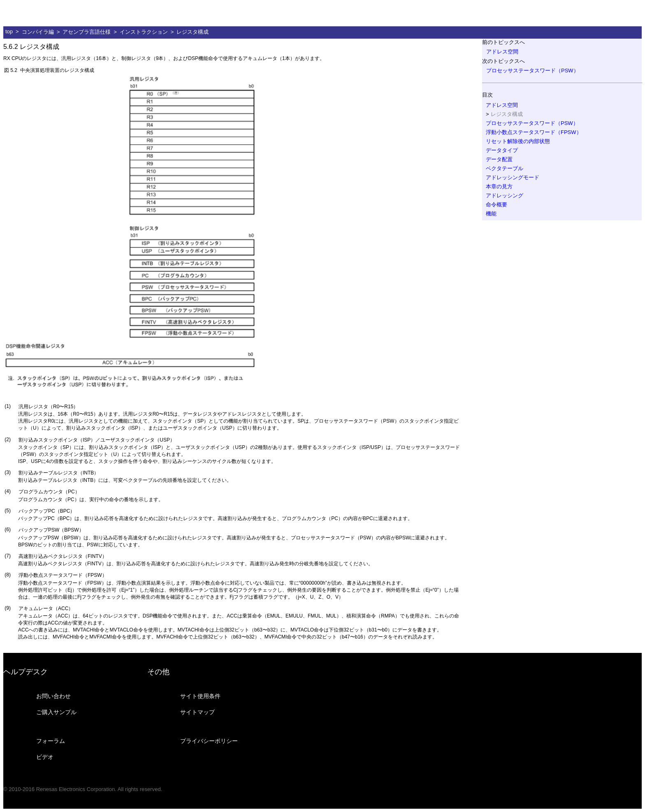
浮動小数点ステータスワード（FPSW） (534, 132)
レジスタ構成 (193, 32)
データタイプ (502, 150)
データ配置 (499, 159)
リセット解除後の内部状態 (518, 141)
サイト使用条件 (200, 696)
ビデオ (45, 757)
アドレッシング (505, 195)
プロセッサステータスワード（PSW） (532, 71)
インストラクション (144, 32)
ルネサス (43, 13)
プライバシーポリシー (209, 741)
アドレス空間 (502, 52)
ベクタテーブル (505, 168)
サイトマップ (197, 712)
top (9, 31)
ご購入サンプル (56, 712)
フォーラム (51, 741)
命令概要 (497, 205)
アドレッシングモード (513, 177)
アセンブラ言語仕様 (87, 32)
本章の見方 (499, 186)
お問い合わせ (53, 696)
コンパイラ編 (38, 32)
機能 (491, 214)
